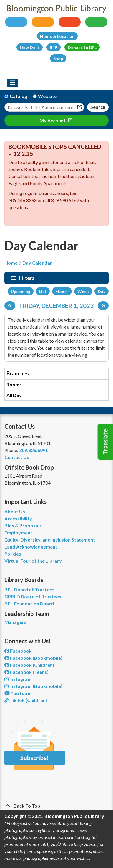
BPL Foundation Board (29, 604)
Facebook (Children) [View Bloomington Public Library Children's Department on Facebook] (29, 665)
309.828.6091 (34, 450)
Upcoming (21, 291)
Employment (18, 533)
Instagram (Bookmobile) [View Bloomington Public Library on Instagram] (33, 686)
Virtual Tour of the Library (33, 561)
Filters (28, 278)
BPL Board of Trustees (29, 589)
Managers (15, 622)
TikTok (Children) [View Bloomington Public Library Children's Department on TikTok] (26, 700)
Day (102, 291)
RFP (54, 47)
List (43, 291)
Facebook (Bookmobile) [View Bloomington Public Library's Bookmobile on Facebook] (33, 658)
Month (62, 291)
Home (11, 263)
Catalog (18, 96)
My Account (53, 120)
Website (47, 96)
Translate (105, 442)
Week (83, 291)
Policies (13, 554)
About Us (15, 511)
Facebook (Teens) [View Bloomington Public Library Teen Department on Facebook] (26, 672)
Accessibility (18, 518)
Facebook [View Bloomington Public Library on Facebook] (18, 651)
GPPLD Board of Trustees (33, 597)
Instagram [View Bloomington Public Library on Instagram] (18, 679)
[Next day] (103, 306)
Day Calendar (37, 263)
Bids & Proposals (23, 526)
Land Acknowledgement (31, 547)
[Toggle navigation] (13, 83)
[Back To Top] (56, 806)
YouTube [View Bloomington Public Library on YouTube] (17, 693)
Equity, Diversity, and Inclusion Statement (50, 540)
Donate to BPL (82, 47)
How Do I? (30, 47)
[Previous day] (10, 306)
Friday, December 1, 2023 (56, 306)
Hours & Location (57, 36)
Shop (58, 59)
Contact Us (17, 457)
